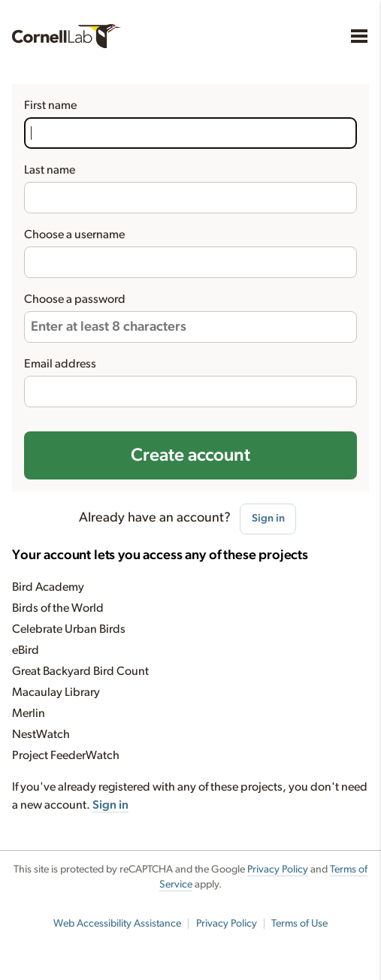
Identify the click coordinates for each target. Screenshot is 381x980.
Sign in (268, 518)
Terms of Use (299, 924)
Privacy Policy (278, 870)
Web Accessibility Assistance (117, 924)
